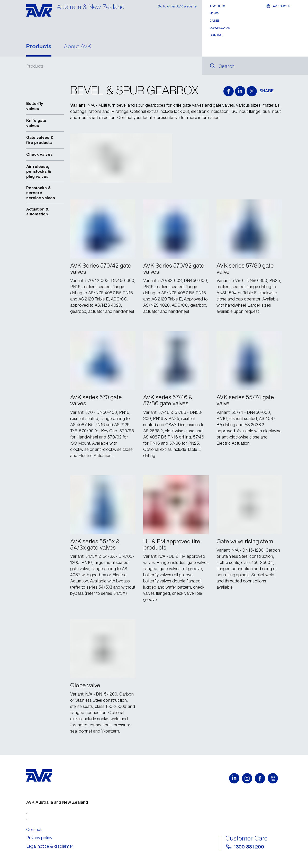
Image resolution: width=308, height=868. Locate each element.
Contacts (35, 829)
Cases (215, 20)
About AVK (78, 47)
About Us (217, 6)
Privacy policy (39, 838)
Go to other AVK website (177, 6)
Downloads (220, 28)
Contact (217, 35)
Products (39, 47)
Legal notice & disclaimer (50, 846)
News (214, 13)
